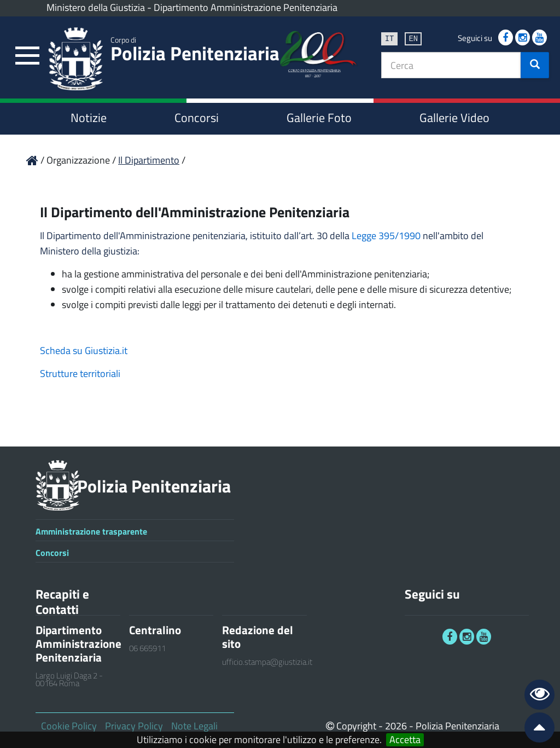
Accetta (405, 740)
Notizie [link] (89, 118)
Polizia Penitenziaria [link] (195, 51)
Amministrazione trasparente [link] (91, 531)
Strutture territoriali (80, 373)
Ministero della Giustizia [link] (96, 7)
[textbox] (451, 65)
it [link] (390, 38)
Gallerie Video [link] (454, 118)
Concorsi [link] (197, 118)
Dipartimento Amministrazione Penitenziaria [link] (246, 7)
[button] (535, 65)
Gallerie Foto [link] (319, 118)
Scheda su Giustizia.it (84, 350)
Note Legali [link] (194, 726)
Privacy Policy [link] (134, 726)
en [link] (413, 38)
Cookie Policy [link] (69, 726)
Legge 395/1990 (386, 236)
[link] (27, 56)
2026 (396, 726)
